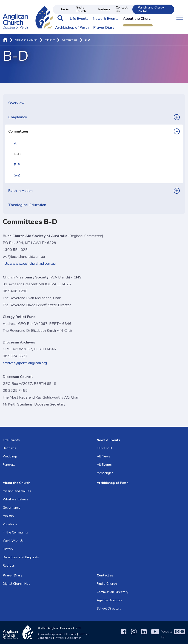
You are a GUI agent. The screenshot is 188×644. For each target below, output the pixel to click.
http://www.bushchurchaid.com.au (29, 264)
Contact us (105, 575)
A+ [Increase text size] (63, 9)
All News (104, 456)
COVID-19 (104, 448)
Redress (104, 9)
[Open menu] (180, 17)
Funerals (9, 465)
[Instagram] (134, 634)
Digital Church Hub (17, 584)
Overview (16, 103)
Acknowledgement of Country (57, 634)
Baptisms (9, 448)
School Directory (109, 609)
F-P (17, 165)
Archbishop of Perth (72, 28)
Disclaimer (74, 638)
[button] (60, 20)
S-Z (17, 175)
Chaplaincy (18, 117)
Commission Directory (113, 592)
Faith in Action (20, 191)
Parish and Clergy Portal (151, 9)
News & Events (106, 19)
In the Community (15, 532)
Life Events (79, 19)
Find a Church (81, 9)
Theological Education (27, 205)
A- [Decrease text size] (67, 9)
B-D (17, 154)
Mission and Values (17, 491)
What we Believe (16, 499)
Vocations (10, 524)
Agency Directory (109, 600)
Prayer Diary (104, 28)
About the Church (138, 19)
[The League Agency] (180, 634)
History (8, 549)
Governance (12, 508)
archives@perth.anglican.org (25, 363)
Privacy (59, 638)
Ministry (50, 40)
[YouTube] (155, 634)
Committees (70, 40)
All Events (104, 465)
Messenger (105, 473)
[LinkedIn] (144, 634)
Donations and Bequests (21, 557)
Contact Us (122, 9)
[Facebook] (124, 634)
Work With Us (13, 541)
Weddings (10, 456)
